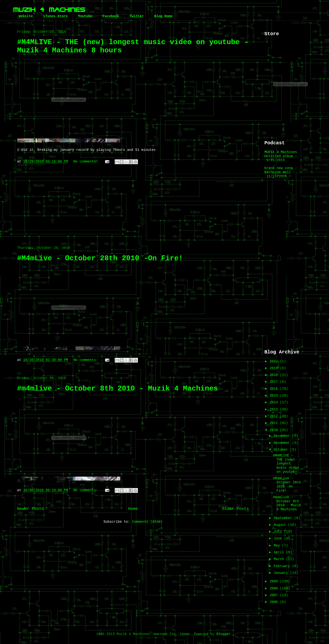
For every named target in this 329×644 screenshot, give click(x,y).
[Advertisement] (133, 203)
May (278, 546)
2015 (275, 396)
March (280, 559)
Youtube (85, 16)
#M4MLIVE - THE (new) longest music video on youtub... (287, 464)
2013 (275, 409)
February (283, 566)
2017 (275, 382)
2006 (275, 602)
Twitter (137, 16)
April (280, 552)
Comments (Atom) (147, 522)
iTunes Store (55, 16)
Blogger (224, 634)
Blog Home (163, 16)
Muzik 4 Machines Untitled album (281, 154)
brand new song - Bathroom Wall (281, 170)
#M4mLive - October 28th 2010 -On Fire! (100, 258)
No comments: (87, 162)
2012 (275, 416)
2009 (275, 581)
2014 (275, 402)
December (283, 436)
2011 (275, 423)
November (283, 443)
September (284, 518)
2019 (275, 368)
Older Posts (236, 509)
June (279, 538)
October (282, 450)
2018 (275, 375)
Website (26, 16)
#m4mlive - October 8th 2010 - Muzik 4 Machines (118, 389)
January (282, 573)
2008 (275, 588)
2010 (275, 430)
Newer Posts (31, 509)
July (279, 532)
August (281, 525)
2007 (275, 595)
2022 (275, 361)
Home (133, 509)
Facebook (111, 16)
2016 (275, 389)
